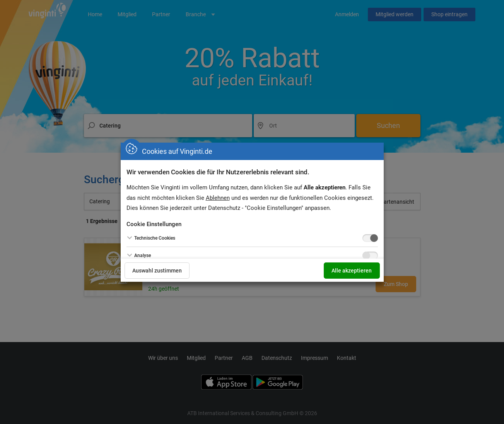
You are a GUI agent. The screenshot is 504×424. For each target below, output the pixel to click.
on (374, 238)
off (366, 238)
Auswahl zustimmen (157, 271)
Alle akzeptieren (352, 271)
